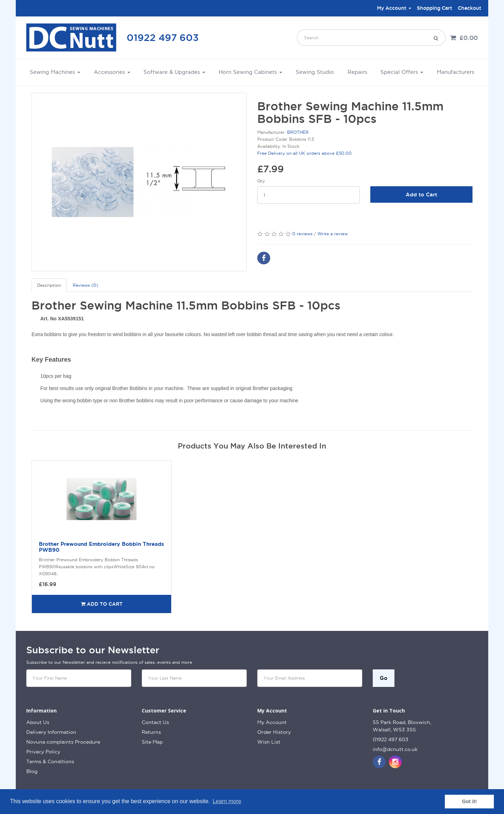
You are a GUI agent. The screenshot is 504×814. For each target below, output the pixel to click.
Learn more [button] (227, 801)
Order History (274, 732)
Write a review (333, 234)
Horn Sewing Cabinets (250, 72)
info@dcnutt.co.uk (395, 749)
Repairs (357, 72)
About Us (38, 722)
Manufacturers (456, 72)
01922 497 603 (163, 37)
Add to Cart (421, 194)
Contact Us (155, 722)
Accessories (112, 72)
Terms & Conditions (50, 761)
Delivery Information (51, 732)
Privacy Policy (43, 752)
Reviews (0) (85, 285)
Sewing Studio (315, 72)
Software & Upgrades (174, 72)
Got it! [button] (469, 801)
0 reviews (302, 234)
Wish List (269, 742)
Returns (151, 732)
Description (49, 285)
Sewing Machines (55, 72)
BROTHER (298, 132)
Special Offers (402, 72)
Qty (261, 181)
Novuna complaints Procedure (63, 742)
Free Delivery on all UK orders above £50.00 (304, 153)
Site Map (152, 742)
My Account (272, 722)
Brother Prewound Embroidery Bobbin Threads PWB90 (101, 547)
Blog (32, 771)
